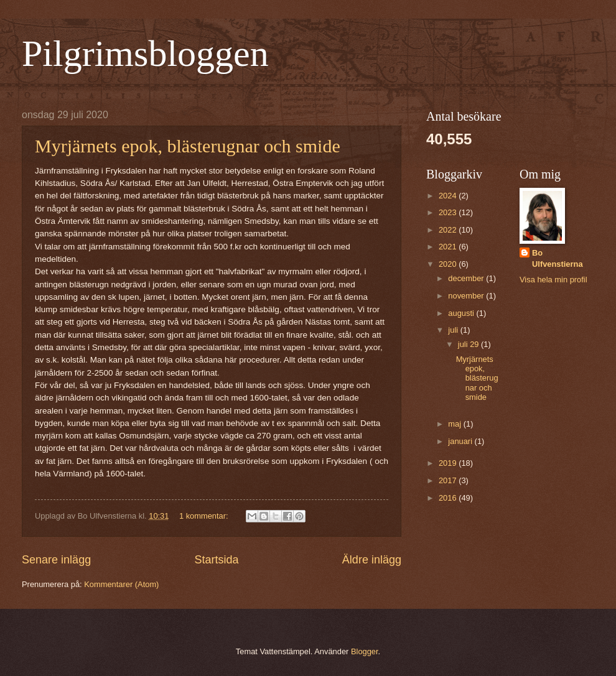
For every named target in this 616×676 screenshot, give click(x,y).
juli (454, 330)
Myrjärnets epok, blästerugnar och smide (188, 146)
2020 (449, 264)
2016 (449, 498)
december (467, 278)
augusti (462, 313)
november (467, 296)
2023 (449, 212)
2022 (449, 230)
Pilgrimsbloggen (145, 53)
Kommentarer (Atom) (121, 584)
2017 (449, 480)
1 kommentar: (205, 516)
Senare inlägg (56, 560)
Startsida (216, 560)
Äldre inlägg (372, 560)
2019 (449, 463)
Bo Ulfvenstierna (558, 258)
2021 (449, 247)
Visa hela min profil (553, 280)
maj (455, 424)
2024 (449, 196)
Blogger (365, 651)
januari (461, 441)
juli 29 (469, 344)
